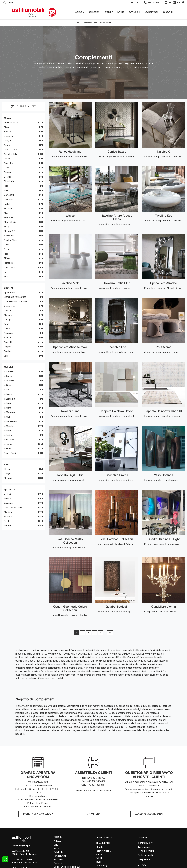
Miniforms (9, 218)
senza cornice (11, 453)
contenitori (9, 306)
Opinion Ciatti (11, 240)
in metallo (9, 426)
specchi (8, 342)
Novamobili (9, 236)
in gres (7, 385)
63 (110, 633)
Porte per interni (146, 851)
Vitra (6, 277)
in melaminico (10, 422)
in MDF (7, 417)
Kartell (7, 204)
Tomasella (9, 263)
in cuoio (8, 376)
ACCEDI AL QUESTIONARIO (149, 814)
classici (8, 469)
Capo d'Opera (11, 150)
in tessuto (9, 444)
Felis (6, 186)
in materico (9, 413)
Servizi (57, 845)
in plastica (9, 440)
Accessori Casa (90, 23)
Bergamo (8, 494)
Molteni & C (9, 231)
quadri (7, 329)
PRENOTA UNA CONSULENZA (38, 814)
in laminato (9, 399)
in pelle (7, 431)
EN (137, 2)
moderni (8, 478)
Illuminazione (144, 847)
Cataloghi (134, 12)
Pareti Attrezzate (104, 851)
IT (132, 2)
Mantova (8, 512)
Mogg (7, 227)
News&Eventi (151, 12)
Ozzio (7, 249)
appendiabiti (10, 292)
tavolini (7, 351)
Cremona (8, 503)
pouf (6, 324)
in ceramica (9, 372)
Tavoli (99, 862)
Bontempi (9, 136)
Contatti (168, 12)
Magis (7, 213)
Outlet (109, 12)
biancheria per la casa (15, 297)
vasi (6, 356)
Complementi (106, 23)
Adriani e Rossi (11, 123)
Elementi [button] (9, 288)
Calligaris (8, 141)
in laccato (9, 394)
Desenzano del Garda (15, 508)
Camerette (143, 838)
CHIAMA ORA (93, 814)
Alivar (7, 127)
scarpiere (9, 333)
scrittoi (8, 338)
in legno (8, 403)
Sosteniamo (59, 860)
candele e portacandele (16, 301)
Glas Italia (9, 200)
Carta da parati (145, 855)
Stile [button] (6, 465)
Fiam (6, 191)
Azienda (80, 12)
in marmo (8, 408)
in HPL (7, 390)
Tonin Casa (9, 268)
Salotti (99, 858)
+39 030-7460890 (24, 860)
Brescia (8, 499)
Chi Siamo (58, 841)
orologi (7, 320)
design (7, 474)
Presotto (8, 254)
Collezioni (94, 12)
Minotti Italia (10, 222)
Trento (7, 521)
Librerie (99, 847)
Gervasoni (9, 195)
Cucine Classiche (104, 838)
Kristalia (8, 209)
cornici (7, 311)
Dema (7, 168)
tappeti (8, 347)
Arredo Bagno (103, 866)
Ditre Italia (9, 181)
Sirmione (8, 517)
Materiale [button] (9, 367)
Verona (7, 526)
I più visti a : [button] (10, 489)
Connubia (9, 163)
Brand (121, 12)
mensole (8, 315)
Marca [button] (7, 118)
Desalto (8, 172)
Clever (7, 159)
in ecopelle (9, 381)
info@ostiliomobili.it (28, 863)
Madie (99, 855)
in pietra (8, 435)
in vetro (8, 449)
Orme (7, 245)
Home (78, 23)
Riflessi (7, 259)
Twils (6, 272)
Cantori (8, 145)
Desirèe (8, 177)
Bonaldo (8, 132)
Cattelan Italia (11, 154)
